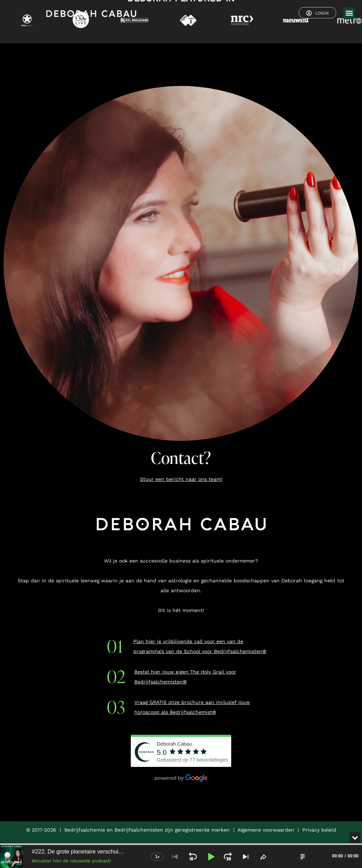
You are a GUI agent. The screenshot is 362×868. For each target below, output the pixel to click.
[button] (349, 13)
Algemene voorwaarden (266, 830)
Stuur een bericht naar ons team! (181, 479)
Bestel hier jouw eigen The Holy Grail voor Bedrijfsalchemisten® (185, 677)
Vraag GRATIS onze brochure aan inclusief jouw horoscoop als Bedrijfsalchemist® (192, 707)
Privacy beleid (319, 830)
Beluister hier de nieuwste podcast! (71, 861)
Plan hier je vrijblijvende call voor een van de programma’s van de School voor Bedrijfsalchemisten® (200, 646)
